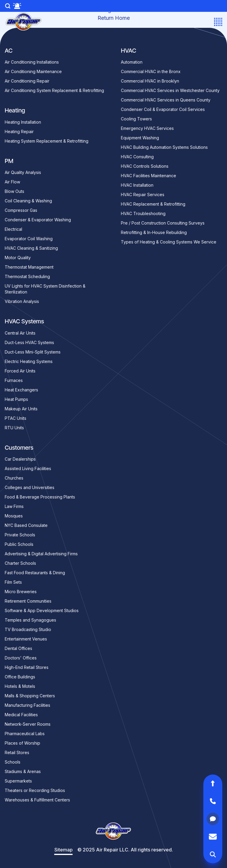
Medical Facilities (21, 715)
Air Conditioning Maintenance (33, 71)
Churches (14, 478)
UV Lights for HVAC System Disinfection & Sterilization (45, 289)
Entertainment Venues (26, 639)
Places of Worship (22, 743)
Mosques (14, 516)
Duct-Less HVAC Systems (29, 342)
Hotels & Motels (20, 686)
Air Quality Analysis (23, 172)
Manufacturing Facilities (27, 705)
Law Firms (14, 506)
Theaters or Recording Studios (35, 790)
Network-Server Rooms (28, 724)
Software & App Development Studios (42, 610)
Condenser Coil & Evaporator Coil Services (163, 109)
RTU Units (14, 428)
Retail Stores (17, 752)
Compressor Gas (21, 210)
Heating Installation (23, 122)
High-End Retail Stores (27, 667)
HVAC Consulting (137, 157)
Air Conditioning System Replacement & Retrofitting (54, 90)
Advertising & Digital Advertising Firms (41, 554)
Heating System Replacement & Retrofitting (47, 141)
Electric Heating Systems (29, 361)
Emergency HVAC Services (147, 128)
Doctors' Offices (21, 658)
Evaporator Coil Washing (29, 239)
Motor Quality (18, 258)
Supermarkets (18, 781)
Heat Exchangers (21, 390)
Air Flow (12, 182)
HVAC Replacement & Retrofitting (153, 204)
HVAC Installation (137, 185)
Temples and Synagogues (30, 620)
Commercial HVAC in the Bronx (151, 71)
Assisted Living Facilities (28, 468)
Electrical (13, 229)
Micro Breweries (21, 592)
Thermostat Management (29, 267)
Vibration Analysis (22, 301)
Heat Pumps (16, 399)
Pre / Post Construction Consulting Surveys (163, 223)
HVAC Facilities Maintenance (149, 176)
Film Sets (13, 582)
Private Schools (20, 535)
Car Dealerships (20, 459)
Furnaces (14, 380)
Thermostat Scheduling (27, 276)
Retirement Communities (28, 601)
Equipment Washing (140, 138)
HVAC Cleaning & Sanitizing (31, 248)
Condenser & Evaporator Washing (38, 220)
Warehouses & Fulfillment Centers (37, 800)
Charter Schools (20, 563)
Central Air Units (20, 333)
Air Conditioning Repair (27, 81)
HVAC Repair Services (143, 195)
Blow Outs (14, 191)
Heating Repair (19, 132)
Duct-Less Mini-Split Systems (33, 352)
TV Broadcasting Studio (28, 629)
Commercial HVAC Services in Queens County (166, 100)
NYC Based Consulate (26, 525)
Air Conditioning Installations (32, 62)
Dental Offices (18, 648)
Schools (13, 762)
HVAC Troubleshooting (143, 213)
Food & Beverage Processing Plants (40, 497)
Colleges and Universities (30, 487)
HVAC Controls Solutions (145, 166)
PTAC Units (16, 418)
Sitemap (64, 850)
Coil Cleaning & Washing (28, 201)
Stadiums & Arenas (23, 771)
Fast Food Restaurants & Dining (35, 573)
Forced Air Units (20, 371)
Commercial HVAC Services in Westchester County (170, 90)
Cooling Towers (136, 119)
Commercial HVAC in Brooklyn (150, 81)
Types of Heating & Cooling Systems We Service (169, 242)
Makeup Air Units (21, 409)
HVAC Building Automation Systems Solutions (164, 147)
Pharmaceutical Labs (25, 734)
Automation (132, 62)
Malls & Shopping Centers (30, 696)
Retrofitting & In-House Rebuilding (154, 232)
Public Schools (19, 544)
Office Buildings (20, 677)
